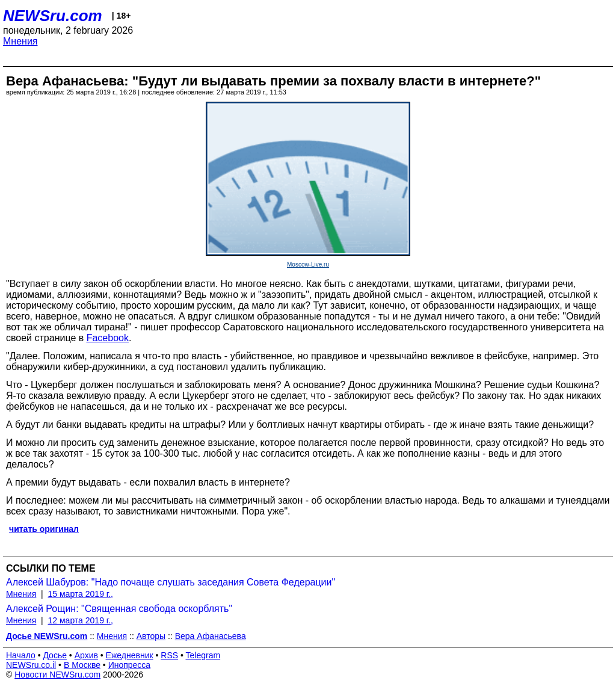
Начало (21, 655)
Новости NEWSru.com (57, 675)
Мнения (20, 41)
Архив (86, 655)
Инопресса (130, 665)
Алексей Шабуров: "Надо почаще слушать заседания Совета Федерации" (171, 582)
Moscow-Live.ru (308, 264)
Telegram (203, 655)
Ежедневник (130, 655)
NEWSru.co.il (31, 665)
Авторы (151, 636)
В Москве (82, 665)
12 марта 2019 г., (81, 620)
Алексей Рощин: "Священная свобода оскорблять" (119, 609)
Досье (55, 655)
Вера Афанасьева (211, 636)
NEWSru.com (53, 16)
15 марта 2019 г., (81, 594)
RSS (169, 655)
